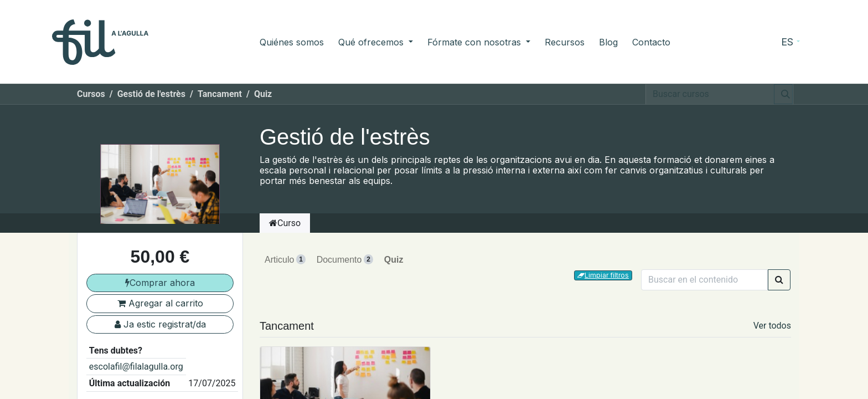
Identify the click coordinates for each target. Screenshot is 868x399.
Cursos (91, 94)
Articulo (285, 259)
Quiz (394, 260)
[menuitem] (292, 42)
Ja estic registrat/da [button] (160, 324)
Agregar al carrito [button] (160, 303)
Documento (345, 259)
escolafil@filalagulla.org (136, 367)
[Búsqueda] (783, 94)
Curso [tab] (285, 223)
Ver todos (772, 326)
